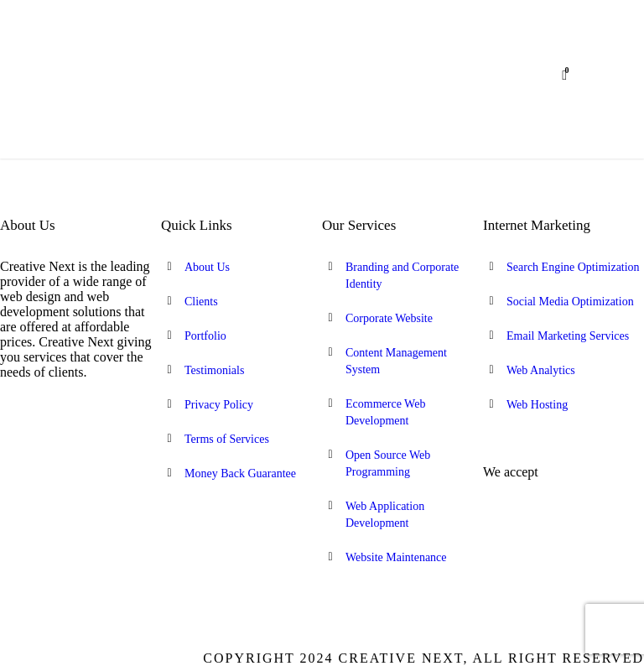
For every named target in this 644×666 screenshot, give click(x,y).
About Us (207, 267)
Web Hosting (537, 405)
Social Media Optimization (570, 302)
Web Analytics (541, 370)
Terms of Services (227, 439)
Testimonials (214, 370)
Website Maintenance (396, 557)
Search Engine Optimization (573, 267)
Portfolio (205, 336)
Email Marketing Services (568, 336)
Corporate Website (389, 318)
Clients (201, 302)
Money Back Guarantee (240, 473)
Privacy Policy (219, 405)
